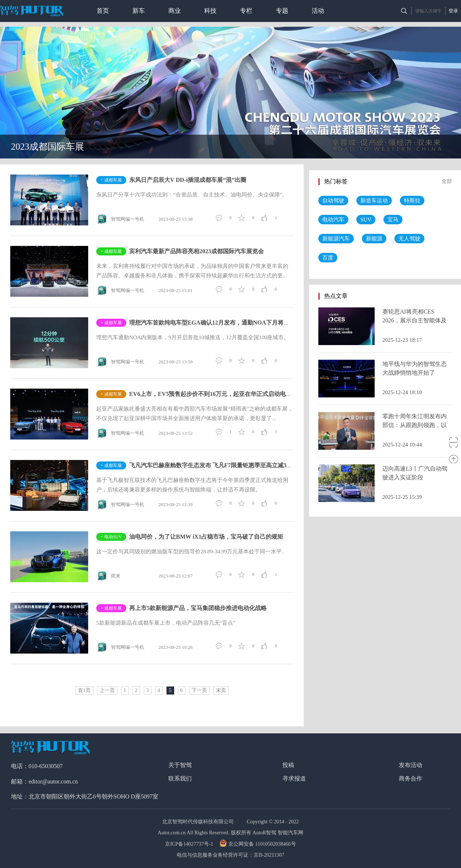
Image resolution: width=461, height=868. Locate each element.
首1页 (84, 690)
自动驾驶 (333, 201)
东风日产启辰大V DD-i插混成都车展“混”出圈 (188, 180)
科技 (210, 11)
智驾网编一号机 (120, 219)
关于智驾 (180, 765)
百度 (328, 258)
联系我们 (180, 779)
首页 (103, 11)
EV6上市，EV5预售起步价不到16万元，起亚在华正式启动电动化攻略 (219, 394)
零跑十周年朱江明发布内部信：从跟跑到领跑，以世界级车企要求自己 (415, 425)
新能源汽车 (336, 239)
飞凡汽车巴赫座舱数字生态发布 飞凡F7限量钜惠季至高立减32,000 (214, 465)
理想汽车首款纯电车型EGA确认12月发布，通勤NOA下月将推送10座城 (221, 323)
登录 (453, 11)
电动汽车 (333, 220)
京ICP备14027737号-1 (190, 844)
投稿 (288, 765)
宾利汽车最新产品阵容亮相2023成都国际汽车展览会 (196, 251)
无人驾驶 (409, 239)
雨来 (108, 576)
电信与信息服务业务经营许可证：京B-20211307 (230, 855)
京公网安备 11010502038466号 (258, 844)
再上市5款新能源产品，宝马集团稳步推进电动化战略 (198, 608)
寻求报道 (294, 779)
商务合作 (411, 779)
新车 (139, 11)
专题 (282, 11)
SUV (366, 220)
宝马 (393, 220)
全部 (447, 181)
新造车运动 (374, 201)
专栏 (246, 11)
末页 (221, 690)
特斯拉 (412, 201)
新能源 (374, 239)
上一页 (107, 690)
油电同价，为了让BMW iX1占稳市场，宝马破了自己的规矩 (206, 537)
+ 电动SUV (111, 537)
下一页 (199, 690)
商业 (175, 11)
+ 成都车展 (111, 180)
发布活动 (411, 765)
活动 (318, 11)
